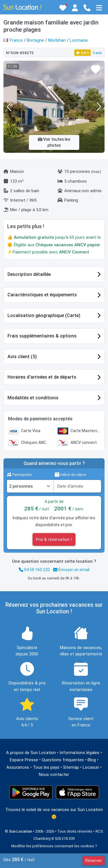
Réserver (94, 861)
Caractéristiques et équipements (42, 295)
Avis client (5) (22, 357)
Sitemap (71, 767)
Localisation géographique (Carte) (44, 315)
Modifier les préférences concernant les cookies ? (54, 846)
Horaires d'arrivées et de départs (42, 377)
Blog (92, 760)
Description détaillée (29, 274)
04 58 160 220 (34, 570)
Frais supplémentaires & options (42, 336)
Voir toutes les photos (54, 142)
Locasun (91, 767)
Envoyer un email (71, 570)
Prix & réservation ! (54, 539)
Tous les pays (46, 767)
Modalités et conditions (33, 398)
